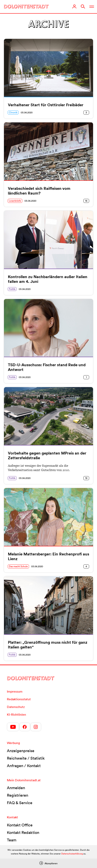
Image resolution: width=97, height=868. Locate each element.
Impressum (15, 691)
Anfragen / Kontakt (24, 766)
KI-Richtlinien (16, 714)
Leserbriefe (15, 201)
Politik (12, 289)
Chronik (13, 112)
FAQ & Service (20, 803)
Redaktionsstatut (19, 699)
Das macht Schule (18, 566)
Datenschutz (16, 707)
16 (86, 201)
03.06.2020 (27, 112)
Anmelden (16, 788)
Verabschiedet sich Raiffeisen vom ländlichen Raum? (39, 191)
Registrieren (18, 795)
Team (12, 840)
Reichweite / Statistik (26, 758)
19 (86, 478)
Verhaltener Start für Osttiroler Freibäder (46, 105)
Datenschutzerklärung (72, 854)
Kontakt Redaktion (23, 833)
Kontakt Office (20, 825)
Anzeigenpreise (21, 751)
